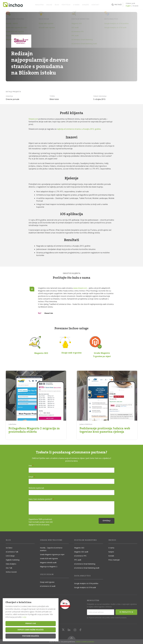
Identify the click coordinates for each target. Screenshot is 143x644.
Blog (57, 5)
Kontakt (95, 5)
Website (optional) (36, 488)
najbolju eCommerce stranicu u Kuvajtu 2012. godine (79, 129)
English (126, 6)
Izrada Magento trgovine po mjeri (52, 554)
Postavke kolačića (31, 636)
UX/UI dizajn (10, 556)
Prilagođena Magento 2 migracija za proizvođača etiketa (34, 430)
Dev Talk (9, 568)
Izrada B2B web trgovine (49, 558)
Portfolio (66, 5)
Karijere (86, 5)
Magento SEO (79, 548)
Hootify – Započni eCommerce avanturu (51, 549)
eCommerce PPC (80, 556)
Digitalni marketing (13, 560)
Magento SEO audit (81, 552)
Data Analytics (11, 564)
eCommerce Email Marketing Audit (87, 568)
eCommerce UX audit (48, 586)
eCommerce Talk (12, 552)
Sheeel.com (33, 119)
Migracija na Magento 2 (49, 567)
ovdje (24, 617)
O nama (76, 5)
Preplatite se (126, 612)
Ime (31, 466)
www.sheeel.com (80, 288)
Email (32, 477)
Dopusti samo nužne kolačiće (31, 630)
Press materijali (114, 560)
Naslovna (39, 5)
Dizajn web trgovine (47, 582)
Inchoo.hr (16, 5)
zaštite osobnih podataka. (119, 618)
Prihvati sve (31, 623)
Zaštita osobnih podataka (85, 642)
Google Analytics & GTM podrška (86, 583)
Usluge (49, 5)
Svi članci (9, 548)
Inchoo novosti (11, 572)
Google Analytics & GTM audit (85, 587)
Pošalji (107, 521)
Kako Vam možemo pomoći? (41, 499)
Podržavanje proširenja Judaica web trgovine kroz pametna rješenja (105, 430)
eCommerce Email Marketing (85, 564)
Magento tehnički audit (48, 563)
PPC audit (78, 560)
